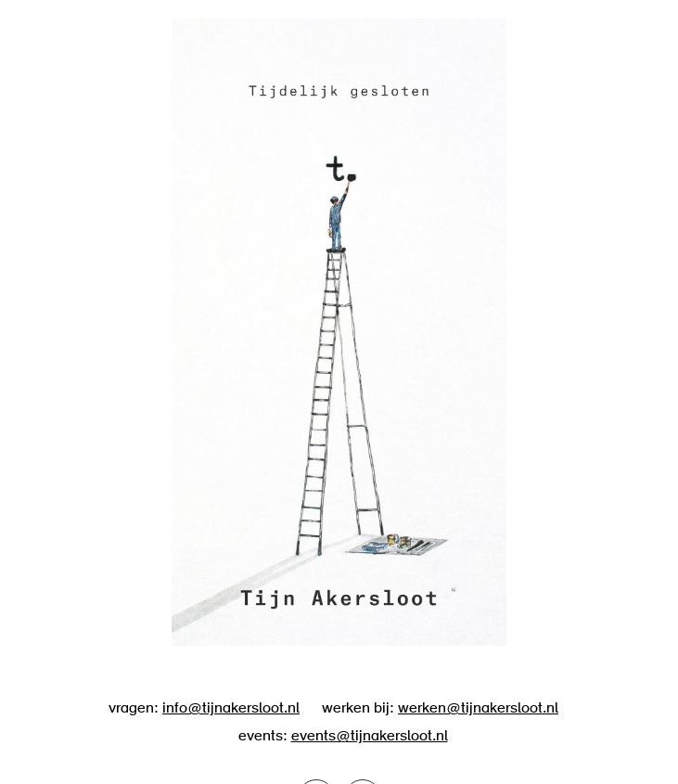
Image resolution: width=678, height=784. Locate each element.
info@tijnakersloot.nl (231, 709)
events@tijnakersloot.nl (370, 737)
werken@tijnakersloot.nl (478, 709)
